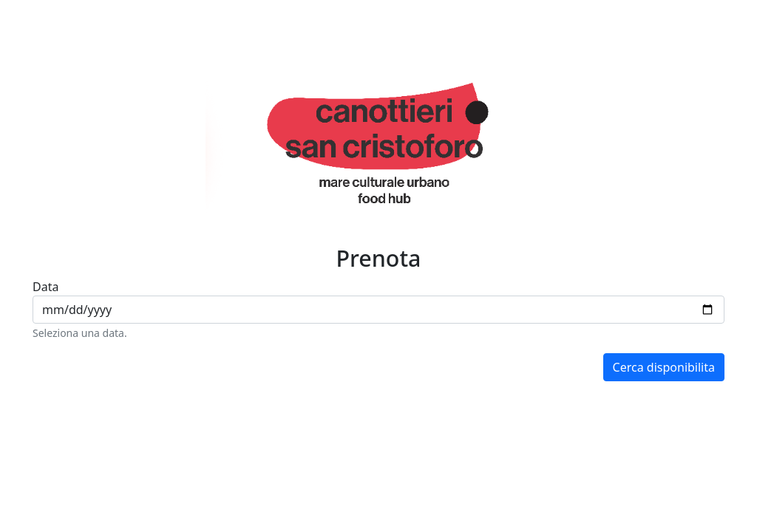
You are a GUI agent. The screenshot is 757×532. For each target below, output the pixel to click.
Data (45, 287)
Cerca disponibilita (664, 367)
